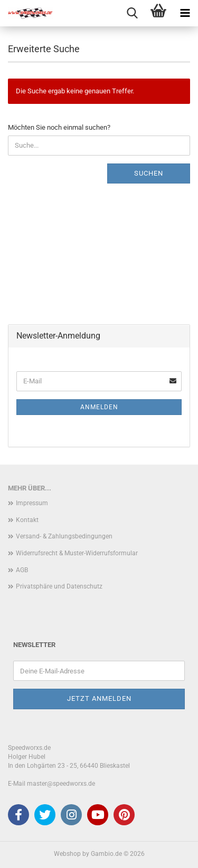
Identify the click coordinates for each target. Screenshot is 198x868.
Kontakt (27, 520)
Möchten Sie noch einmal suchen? (59, 127)
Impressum (32, 503)
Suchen (149, 173)
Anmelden (99, 407)
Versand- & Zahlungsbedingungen (64, 536)
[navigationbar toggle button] (185, 13)
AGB (22, 570)
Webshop (67, 854)
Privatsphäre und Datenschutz (59, 586)
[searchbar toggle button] (132, 13)
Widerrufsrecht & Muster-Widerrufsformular (77, 553)
